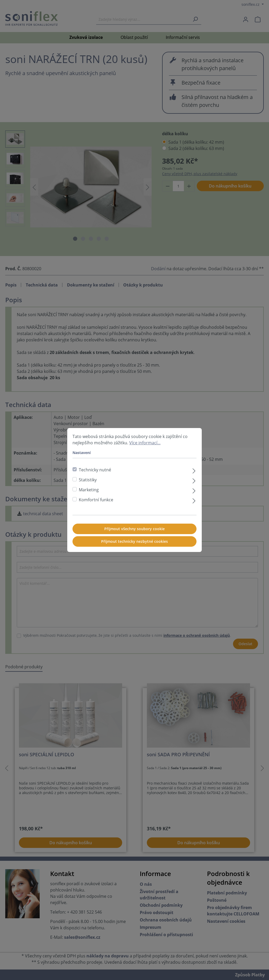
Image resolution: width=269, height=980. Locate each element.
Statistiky (88, 480)
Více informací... (145, 443)
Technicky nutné (95, 470)
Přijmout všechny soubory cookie (134, 529)
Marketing (89, 490)
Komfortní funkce (96, 500)
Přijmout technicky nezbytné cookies (134, 541)
